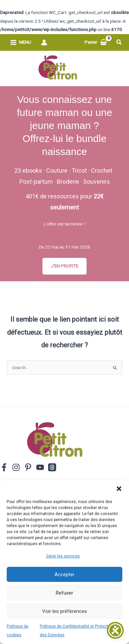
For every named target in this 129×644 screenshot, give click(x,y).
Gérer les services (63, 556)
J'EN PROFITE (64, 266)
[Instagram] (16, 467)
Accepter (64, 575)
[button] (119, 489)
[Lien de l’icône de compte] (44, 42)
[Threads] (52, 467)
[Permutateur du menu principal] (21, 42)
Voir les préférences (64, 611)
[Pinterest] (28, 467)
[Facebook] (4, 467)
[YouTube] (40, 467)
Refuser (64, 593)
